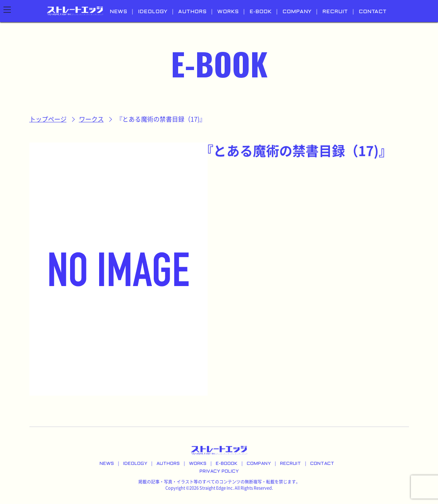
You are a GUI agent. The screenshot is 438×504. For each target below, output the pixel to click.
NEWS (118, 12)
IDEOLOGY (153, 12)
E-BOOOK (227, 464)
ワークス (91, 119)
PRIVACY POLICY (219, 471)
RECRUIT (335, 12)
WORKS (228, 12)
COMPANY (297, 12)
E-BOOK (260, 12)
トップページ (48, 119)
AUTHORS (192, 12)
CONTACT (373, 12)
